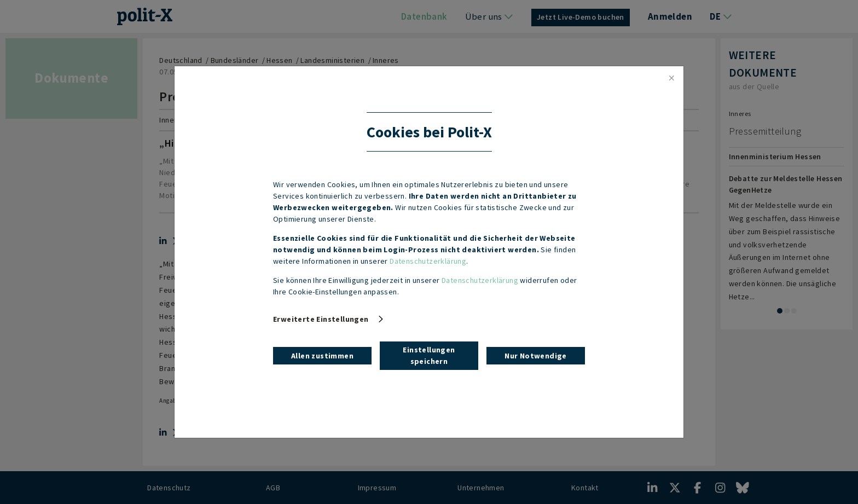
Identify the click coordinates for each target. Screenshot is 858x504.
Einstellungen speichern (429, 355)
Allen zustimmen (322, 356)
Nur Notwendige (536, 356)
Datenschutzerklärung (428, 261)
